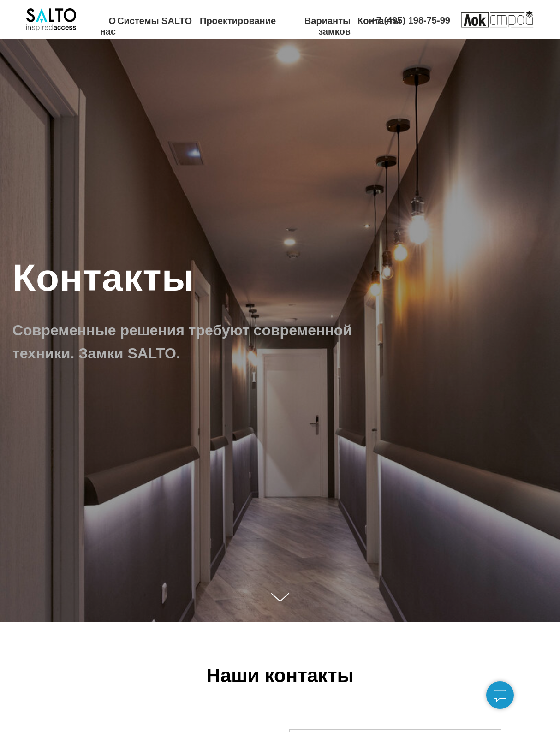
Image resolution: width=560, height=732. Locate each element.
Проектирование (238, 21)
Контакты (379, 21)
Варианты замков (328, 26)
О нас (108, 26)
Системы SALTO (155, 21)
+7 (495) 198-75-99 (411, 20)
